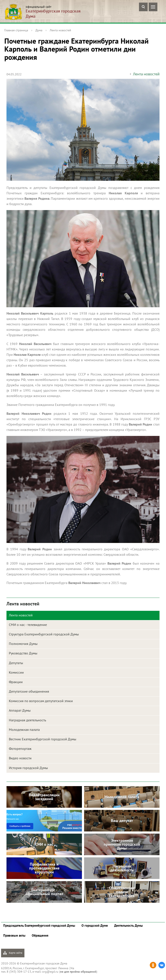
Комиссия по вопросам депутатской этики (41, 701)
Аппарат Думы (20, 710)
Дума (39, 30)
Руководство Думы (23, 653)
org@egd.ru (50, 972)
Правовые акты (14, 935)
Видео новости (20, 758)
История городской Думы (28, 768)
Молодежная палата (24, 730)
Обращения (40, 935)
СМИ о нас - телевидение (28, 625)
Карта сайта (13, 953)
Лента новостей (60, 30)
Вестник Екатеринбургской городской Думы (43, 739)
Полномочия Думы (23, 644)
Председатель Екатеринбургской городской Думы (39, 925)
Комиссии (16, 672)
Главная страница (16, 30)
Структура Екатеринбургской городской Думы (44, 634)
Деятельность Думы (128, 925)
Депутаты (16, 663)
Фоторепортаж (20, 749)
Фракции (16, 682)
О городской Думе (95, 925)
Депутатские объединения (29, 691)
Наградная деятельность (27, 720)
